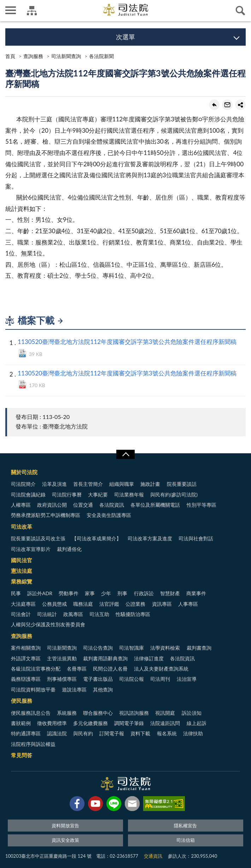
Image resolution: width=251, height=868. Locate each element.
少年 (106, 593)
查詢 (240, 11)
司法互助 (99, 614)
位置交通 (83, 505)
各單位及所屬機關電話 (155, 505)
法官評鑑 (109, 604)
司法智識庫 (132, 648)
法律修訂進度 (149, 658)
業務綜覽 (22, 581)
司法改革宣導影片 (31, 549)
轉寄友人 (227, 105)
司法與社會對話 (196, 538)
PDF (22, 384)
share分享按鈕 (240, 105)
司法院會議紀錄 (28, 495)
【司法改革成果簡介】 (97, 538)
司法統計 (47, 614)
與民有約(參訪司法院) (174, 495)
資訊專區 (162, 604)
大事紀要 (98, 495)
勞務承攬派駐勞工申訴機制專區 (46, 515)
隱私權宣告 (185, 826)
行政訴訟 (144, 593)
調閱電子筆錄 (129, 723)
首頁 (10, 56)
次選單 (125, 37)
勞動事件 (69, 593)
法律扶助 (193, 733)
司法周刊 (160, 679)
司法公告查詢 (98, 648)
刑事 (122, 593)
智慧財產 (170, 593)
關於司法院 (24, 472)
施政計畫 (150, 484)
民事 (16, 593)
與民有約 (83, 733)
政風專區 (73, 614)
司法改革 (22, 527)
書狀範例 (21, 723)
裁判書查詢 (199, 648)
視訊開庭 (165, 713)
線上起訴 (197, 723)
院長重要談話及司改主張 (38, 538)
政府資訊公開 (52, 505)
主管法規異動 (62, 658)
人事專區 (188, 604)
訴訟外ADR (40, 593)
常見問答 (22, 755)
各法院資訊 (112, 505)
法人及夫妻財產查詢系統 (161, 669)
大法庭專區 (23, 604)
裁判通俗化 (69, 549)
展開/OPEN (125, 454)
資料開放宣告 (65, 826)
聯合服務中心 (98, 713)
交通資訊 (153, 856)
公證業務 (135, 604)
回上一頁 (214, 105)
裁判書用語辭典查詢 (105, 658)
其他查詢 (103, 689)
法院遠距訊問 (165, 723)
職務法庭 (83, 604)
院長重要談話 (182, 484)
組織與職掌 (122, 484)
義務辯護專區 (26, 679)
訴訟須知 (192, 713)
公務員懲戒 (54, 604)
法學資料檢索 (165, 648)
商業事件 (196, 593)
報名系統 (167, 733)
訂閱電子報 (112, 733)
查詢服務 (33, 56)
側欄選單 (11, 10)
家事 (90, 593)
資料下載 (140, 733)
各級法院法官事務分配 (36, 669)
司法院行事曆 (67, 495)
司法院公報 (132, 679)
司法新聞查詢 (66, 56)
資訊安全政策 (65, 840)
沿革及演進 (54, 484)
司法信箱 (186, 840)
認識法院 (57, 733)
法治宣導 (187, 679)
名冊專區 (77, 669)
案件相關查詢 (26, 648)
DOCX (22, 353)
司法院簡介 (23, 484)
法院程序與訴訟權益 (33, 744)
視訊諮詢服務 (134, 713)
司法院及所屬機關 (32, 11)
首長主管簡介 (88, 484)
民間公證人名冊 (110, 669)
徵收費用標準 (52, 723)
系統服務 (67, 713)
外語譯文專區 (26, 658)
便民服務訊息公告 (31, 713)
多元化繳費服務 (91, 723)
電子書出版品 (98, 679)
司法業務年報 (129, 495)
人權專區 (21, 505)
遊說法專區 (74, 689)
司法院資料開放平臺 (33, 689)
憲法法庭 (22, 571)
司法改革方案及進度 (150, 538)
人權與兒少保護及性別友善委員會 (48, 624)
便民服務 (22, 701)
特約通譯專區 (26, 733)
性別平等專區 (202, 505)
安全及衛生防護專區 (109, 515)
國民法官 (22, 560)
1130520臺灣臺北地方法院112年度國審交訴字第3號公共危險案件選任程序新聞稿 (127, 342)
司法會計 (21, 614)
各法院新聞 (101, 56)
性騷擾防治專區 (133, 614)
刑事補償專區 (62, 679)
